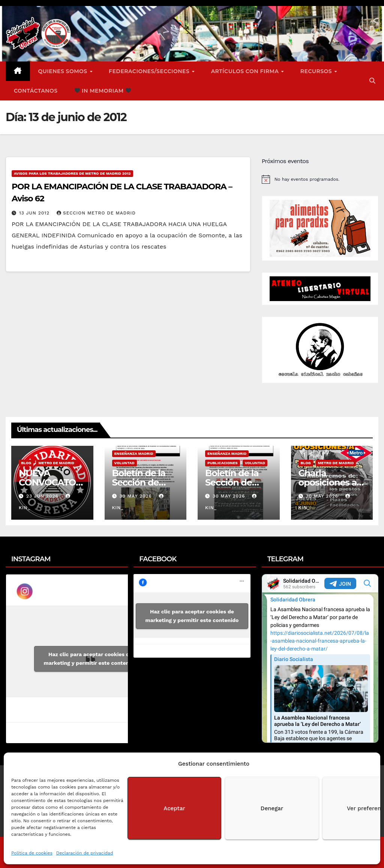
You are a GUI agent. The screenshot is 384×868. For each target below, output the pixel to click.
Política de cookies (32, 853)
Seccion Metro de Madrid (96, 213)
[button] (372, 81)
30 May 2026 (136, 496)
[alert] (320, 179)
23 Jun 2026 (43, 496)
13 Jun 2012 (35, 213)
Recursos (317, 71)
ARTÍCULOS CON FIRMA (246, 71)
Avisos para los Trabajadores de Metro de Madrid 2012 (72, 173)
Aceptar (174, 808)
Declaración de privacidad (85, 853)
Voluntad (124, 463)
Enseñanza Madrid (134, 453)
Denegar (272, 808)
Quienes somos (64, 71)
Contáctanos (36, 91)
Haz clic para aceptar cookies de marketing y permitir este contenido (91, 659)
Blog (26, 463)
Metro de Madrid (56, 463)
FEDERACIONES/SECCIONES (150, 71)
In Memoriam (103, 91)
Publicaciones (223, 463)
